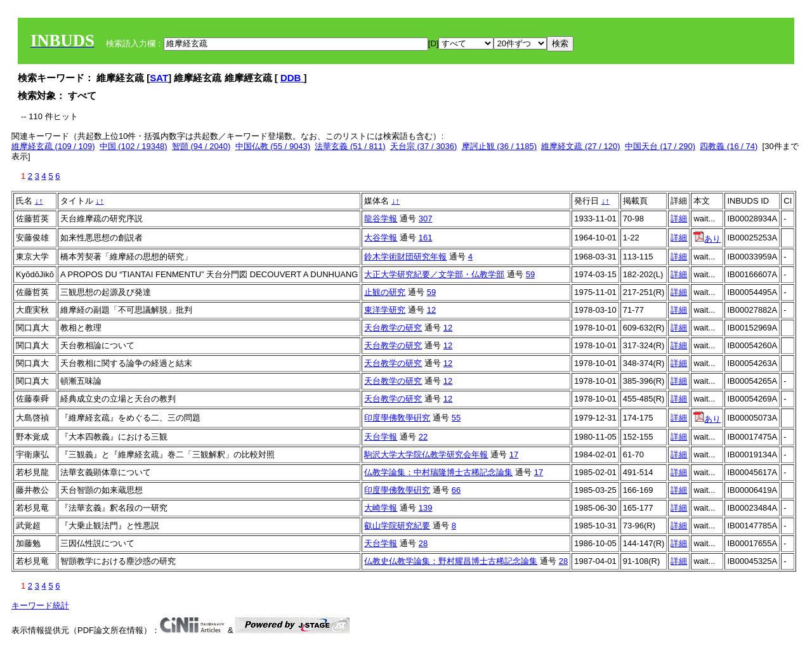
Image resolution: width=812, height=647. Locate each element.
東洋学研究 (385, 310)
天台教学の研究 (393, 328)
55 (456, 418)
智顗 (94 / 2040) (201, 146)
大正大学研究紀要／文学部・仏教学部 (434, 274)
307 (426, 219)
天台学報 (381, 437)
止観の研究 (385, 292)
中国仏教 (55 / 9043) (273, 146)
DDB (292, 78)
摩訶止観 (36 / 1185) (500, 146)
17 (514, 454)
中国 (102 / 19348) (134, 146)
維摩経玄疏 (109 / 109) (53, 146)
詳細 (679, 219)
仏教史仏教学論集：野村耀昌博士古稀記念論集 (451, 561)
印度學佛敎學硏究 (397, 418)
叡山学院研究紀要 (397, 526)
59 (530, 274)
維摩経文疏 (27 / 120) (580, 146)
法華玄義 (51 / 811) (350, 146)
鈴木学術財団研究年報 (405, 257)
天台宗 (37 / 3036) (424, 146)
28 (423, 543)
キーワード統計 (40, 605)
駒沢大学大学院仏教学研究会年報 (426, 454)
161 (426, 238)
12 (431, 310)
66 (456, 490)
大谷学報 (381, 238)
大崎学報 (381, 508)
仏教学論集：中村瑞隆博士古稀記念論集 (438, 472)
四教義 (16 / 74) (729, 146)
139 (426, 508)
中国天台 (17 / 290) (660, 146)
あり (707, 239)
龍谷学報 (381, 219)
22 (423, 437)
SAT (159, 78)
